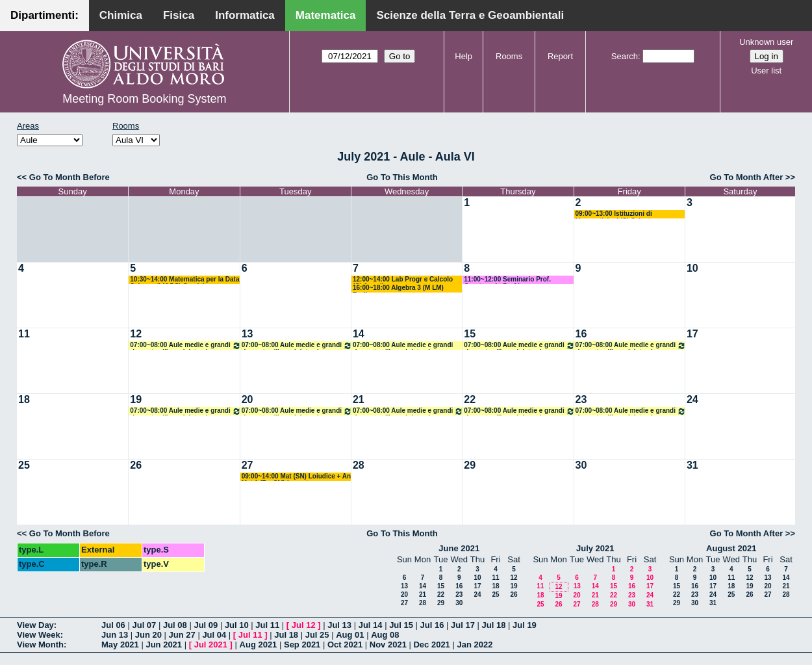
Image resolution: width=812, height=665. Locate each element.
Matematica (326, 15)
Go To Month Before (70, 177)
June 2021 (459, 548)
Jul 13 (339, 625)
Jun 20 (148, 635)
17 (692, 334)
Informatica (245, 15)
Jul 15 (401, 625)
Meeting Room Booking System (144, 99)
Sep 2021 (302, 645)
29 (470, 465)
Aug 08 (385, 635)
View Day (35, 625)
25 (24, 465)
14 (359, 334)
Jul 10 (237, 625)
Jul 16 (432, 625)
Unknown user (766, 42)
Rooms (509, 56)
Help (463, 56)
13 (247, 334)
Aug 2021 (259, 645)
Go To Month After (747, 177)
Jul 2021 (211, 645)
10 (692, 268)
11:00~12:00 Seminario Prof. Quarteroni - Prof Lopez (507, 280)
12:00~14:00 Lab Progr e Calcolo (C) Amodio (403, 280)
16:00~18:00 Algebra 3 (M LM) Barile (398, 288)
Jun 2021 (164, 645)
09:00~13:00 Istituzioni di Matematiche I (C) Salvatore (618, 214)
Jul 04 (214, 635)
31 (692, 465)
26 (136, 465)
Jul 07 (144, 625)
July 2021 (595, 548)
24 (692, 399)
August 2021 (731, 548)
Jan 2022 (475, 645)
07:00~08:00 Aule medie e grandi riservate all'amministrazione (185, 346)
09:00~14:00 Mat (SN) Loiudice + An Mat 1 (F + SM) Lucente (297, 477)
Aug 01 (350, 635)
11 (24, 334)
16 (581, 334)
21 (359, 399)
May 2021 (120, 645)
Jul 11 (267, 625)
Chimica (121, 15)
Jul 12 (304, 625)
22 (470, 399)
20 (247, 399)
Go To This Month (402, 177)
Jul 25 (317, 635)
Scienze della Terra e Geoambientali (470, 15)
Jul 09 (206, 625)
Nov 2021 (388, 645)
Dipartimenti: (44, 15)
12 (136, 334)
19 (136, 399)
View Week (39, 635)
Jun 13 (115, 635)
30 (581, 465)
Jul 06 (113, 625)
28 (359, 465)
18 (24, 399)
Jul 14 (371, 625)
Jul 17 (463, 625)
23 (581, 399)
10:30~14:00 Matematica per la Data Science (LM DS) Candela (184, 280)
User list (766, 71)
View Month (40, 645)
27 (247, 465)
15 (470, 334)
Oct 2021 (345, 645)
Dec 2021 (431, 645)
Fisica (179, 15)
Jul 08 (175, 625)
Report (560, 56)
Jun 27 (182, 635)
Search (625, 56)
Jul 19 (525, 625)
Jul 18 (494, 625)
